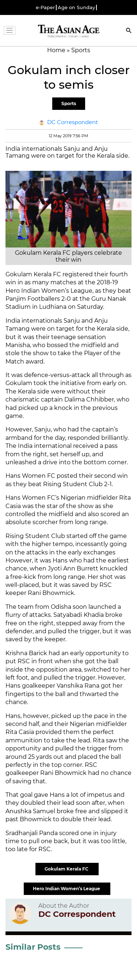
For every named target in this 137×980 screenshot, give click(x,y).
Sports (69, 103)
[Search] (129, 31)
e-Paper (45, 7)
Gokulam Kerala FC (67, 869)
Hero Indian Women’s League (67, 889)
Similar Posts (33, 947)
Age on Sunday (76, 7)
